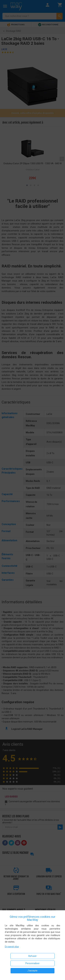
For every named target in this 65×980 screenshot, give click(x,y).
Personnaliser (32, 963)
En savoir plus (12, 947)
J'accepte (32, 971)
